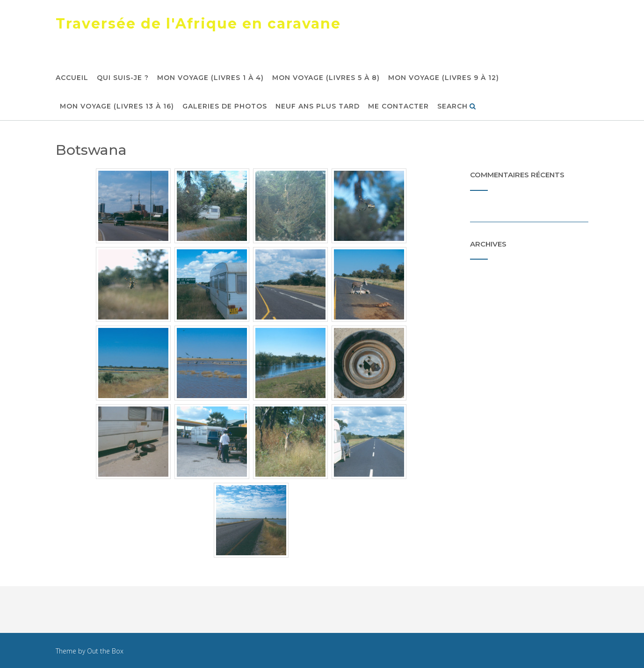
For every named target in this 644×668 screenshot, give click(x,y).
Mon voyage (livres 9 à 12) (444, 78)
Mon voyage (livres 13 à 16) (117, 107)
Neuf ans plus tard (318, 107)
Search (457, 107)
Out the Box (105, 651)
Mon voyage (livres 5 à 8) (326, 78)
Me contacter (398, 107)
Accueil (72, 78)
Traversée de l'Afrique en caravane (198, 24)
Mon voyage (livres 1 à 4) (210, 78)
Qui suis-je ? (123, 78)
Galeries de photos (225, 107)
